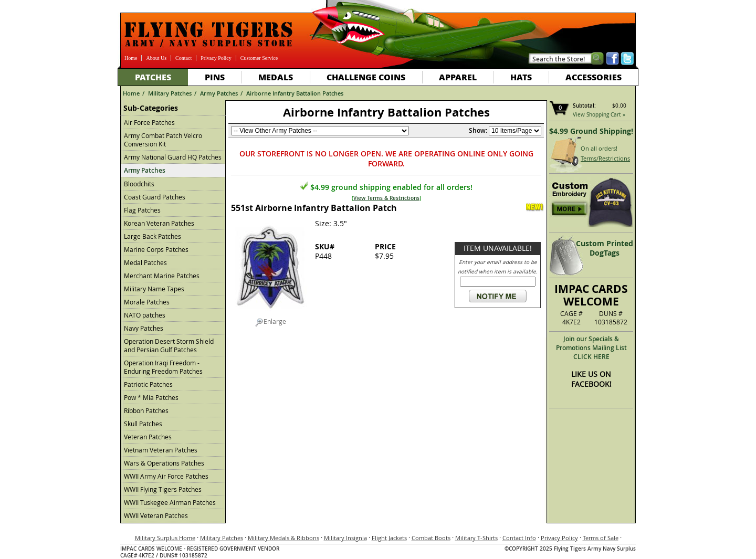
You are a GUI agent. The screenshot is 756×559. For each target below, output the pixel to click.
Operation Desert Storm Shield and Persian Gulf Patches (169, 345)
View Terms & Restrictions (386, 198)
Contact (183, 58)
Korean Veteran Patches (159, 223)
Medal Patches (145, 262)
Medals (276, 77)
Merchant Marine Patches (162, 276)
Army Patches (219, 93)
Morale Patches (147, 302)
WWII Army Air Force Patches (166, 476)
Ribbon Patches (146, 410)
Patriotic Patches (148, 384)
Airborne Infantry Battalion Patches (295, 93)
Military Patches (170, 93)
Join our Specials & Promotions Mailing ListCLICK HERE (591, 348)
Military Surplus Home (165, 538)
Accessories (594, 77)
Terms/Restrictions (605, 158)
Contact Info (519, 538)
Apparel (458, 77)
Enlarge (271, 322)
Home (131, 58)
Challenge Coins (366, 77)
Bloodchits (139, 184)
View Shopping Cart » (599, 115)
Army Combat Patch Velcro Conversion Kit (163, 140)
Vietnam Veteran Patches (161, 450)
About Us (156, 58)
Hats (521, 77)
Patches (153, 77)
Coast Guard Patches (155, 197)
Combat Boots (431, 538)
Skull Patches (143, 424)
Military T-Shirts (476, 538)
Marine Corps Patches (156, 249)
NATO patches (145, 315)
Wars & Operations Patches (164, 463)
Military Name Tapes (154, 289)
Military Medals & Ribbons (283, 538)
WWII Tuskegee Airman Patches (170, 502)
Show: (478, 130)
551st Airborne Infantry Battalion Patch (314, 208)
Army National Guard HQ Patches (173, 157)
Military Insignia (345, 538)
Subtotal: (584, 106)
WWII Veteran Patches (156, 515)
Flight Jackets (389, 538)
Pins (215, 77)
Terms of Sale (601, 538)
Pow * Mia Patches (151, 397)
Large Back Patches (153, 236)
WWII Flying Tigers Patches (163, 489)
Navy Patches (144, 328)
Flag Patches (142, 210)
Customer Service (259, 58)
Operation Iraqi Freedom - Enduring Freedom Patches (163, 367)
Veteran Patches (148, 437)
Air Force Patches (149, 122)
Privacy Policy (216, 58)
